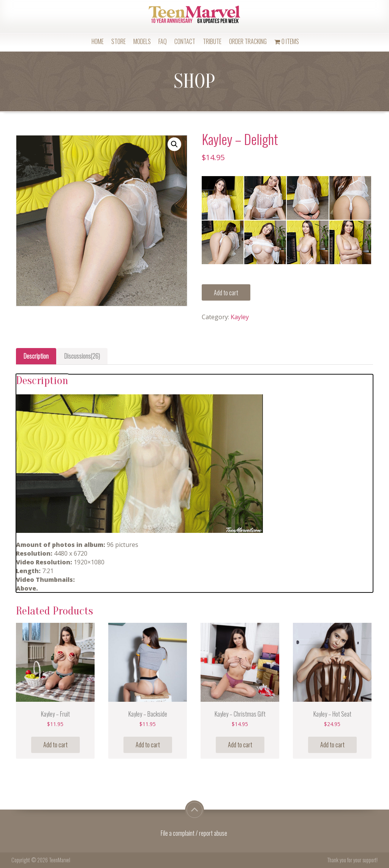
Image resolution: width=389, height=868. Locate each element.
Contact (185, 41)
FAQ (163, 41)
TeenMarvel (60, 860)
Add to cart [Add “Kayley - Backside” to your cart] (148, 745)
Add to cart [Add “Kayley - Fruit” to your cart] (55, 745)
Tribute (212, 41)
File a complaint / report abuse (194, 833)
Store (119, 41)
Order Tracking (248, 41)
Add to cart (226, 293)
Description (36, 356)
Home (98, 41)
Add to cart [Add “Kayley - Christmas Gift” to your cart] (240, 745)
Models (142, 41)
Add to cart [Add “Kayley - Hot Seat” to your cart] (332, 745)
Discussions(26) (82, 356)
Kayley (240, 317)
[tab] (36, 356)
